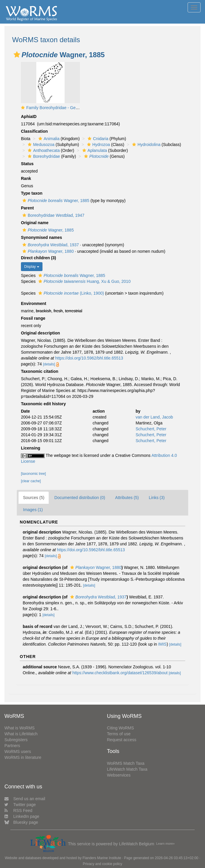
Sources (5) (34, 498)
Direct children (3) (38, 258)
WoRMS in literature (23, 757)
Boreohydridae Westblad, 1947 (53, 215)
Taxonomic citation (40, 371)
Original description (40, 333)
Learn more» (166, 844)
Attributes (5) (127, 498)
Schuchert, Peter (151, 429)
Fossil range (33, 318)
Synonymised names (41, 237)
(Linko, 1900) (70, 293)
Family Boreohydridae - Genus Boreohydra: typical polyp (78, 108)
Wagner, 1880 (47, 251)
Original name (35, 223)
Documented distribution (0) (80, 498)
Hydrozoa (98, 145)
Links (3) (157, 498)
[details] (49, 364)
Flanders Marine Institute (102, 858)
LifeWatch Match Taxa (127, 769)
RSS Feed (18, 810)
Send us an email (25, 799)
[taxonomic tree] (33, 474)
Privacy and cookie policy (103, 864)
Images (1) (33, 510)
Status (27, 164)
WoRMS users (18, 751)
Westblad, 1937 (50, 245)
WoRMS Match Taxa (126, 763)
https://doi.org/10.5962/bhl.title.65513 (89, 358)
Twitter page (20, 805)
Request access (122, 740)
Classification (34, 131)
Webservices (119, 775)
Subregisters (16, 740)
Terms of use (119, 734)
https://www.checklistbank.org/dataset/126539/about (120, 673)
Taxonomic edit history (43, 404)
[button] (17, 55)
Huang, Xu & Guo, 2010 (84, 281)
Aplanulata (94, 150)
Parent (27, 208)
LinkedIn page (22, 816)
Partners (12, 746)
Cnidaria (97, 139)
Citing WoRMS (121, 728)
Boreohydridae (43, 156)
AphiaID (29, 117)
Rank (26, 178)
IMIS (162, 644)
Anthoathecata (43, 150)
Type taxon (32, 193)
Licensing (31, 448)
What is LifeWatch (21, 734)
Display (32, 267)
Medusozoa (40, 145)
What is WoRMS (19, 728)
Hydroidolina (146, 145)
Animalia (48, 139)
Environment (34, 303)
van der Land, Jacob (154, 417)
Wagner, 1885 (55, 201)
